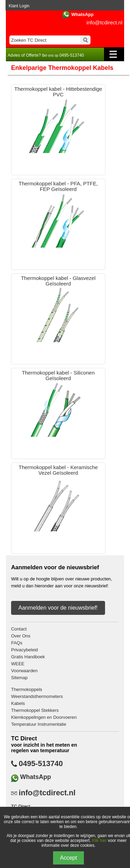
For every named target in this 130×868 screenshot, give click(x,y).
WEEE (18, 664)
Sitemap (19, 678)
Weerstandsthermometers (37, 696)
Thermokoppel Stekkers (35, 710)
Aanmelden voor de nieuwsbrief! (58, 608)
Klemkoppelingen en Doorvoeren (44, 717)
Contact (19, 629)
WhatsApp (83, 14)
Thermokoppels (27, 689)
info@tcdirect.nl (104, 22)
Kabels (18, 703)
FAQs (17, 643)
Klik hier (99, 841)
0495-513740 (41, 764)
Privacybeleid (24, 650)
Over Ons (21, 636)
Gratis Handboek (28, 657)
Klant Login (19, 6)
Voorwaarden (24, 671)
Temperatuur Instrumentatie (39, 724)
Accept (68, 858)
